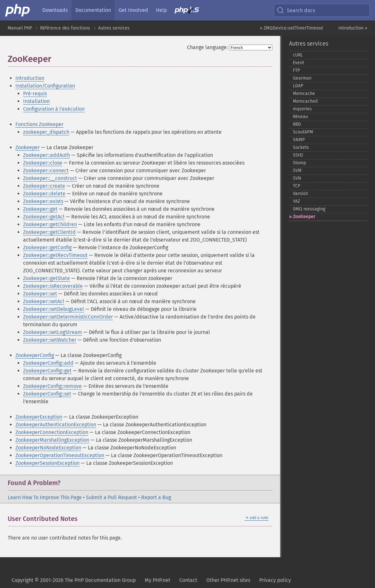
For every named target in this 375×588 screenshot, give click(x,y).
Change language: (207, 47)
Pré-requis (35, 94)
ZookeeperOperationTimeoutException (60, 455)
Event (298, 63)
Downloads (55, 10)
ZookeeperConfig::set (47, 394)
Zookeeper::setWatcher (50, 340)
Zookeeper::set (40, 294)
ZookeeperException (39, 417)
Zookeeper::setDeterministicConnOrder (68, 317)
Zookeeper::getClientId (49, 232)
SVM (297, 170)
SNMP (299, 140)
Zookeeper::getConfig (47, 247)
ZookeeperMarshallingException (52, 440)
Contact (188, 580)
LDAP (298, 86)
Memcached (305, 101)
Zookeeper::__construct (50, 178)
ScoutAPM (303, 132)
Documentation (93, 10)
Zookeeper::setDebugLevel (54, 309)
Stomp (299, 163)
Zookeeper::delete (44, 194)
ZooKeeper (304, 217)
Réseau (300, 117)
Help (161, 10)
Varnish (300, 194)
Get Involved (133, 10)
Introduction (30, 78)
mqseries (302, 109)
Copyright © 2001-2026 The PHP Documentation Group (74, 580)
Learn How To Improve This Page (45, 497)
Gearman (302, 78)
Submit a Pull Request (111, 497)
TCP (297, 186)
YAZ (296, 201)
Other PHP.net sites (228, 580)
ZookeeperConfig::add (48, 363)
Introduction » (353, 28)
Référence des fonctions (65, 28)
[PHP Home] (18, 10)
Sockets (301, 147)
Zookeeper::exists (43, 201)
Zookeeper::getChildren (50, 224)
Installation (36, 101)
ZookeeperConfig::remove (52, 386)
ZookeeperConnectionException (52, 432)
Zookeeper (28, 147)
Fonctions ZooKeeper (39, 124)
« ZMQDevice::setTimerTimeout (291, 28)
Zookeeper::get (40, 209)
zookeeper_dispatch (46, 132)
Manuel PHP (20, 28)
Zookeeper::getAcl (44, 217)
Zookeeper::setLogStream (53, 332)
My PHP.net (158, 580)
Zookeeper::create (44, 186)
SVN (297, 178)
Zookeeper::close (43, 163)
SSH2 (298, 155)
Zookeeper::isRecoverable (53, 286)
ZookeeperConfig (35, 355)
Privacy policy (275, 580)
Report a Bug (156, 497)
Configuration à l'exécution (54, 109)
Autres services (114, 28)
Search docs (296, 10)
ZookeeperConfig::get (47, 371)
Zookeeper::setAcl (44, 301)
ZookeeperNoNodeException (48, 448)
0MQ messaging (309, 209)
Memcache (304, 94)
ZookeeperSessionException (47, 463)
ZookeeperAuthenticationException (56, 425)
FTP (296, 70)
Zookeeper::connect (46, 170)
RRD (297, 124)
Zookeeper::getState (47, 278)
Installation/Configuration (45, 86)
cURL (298, 55)
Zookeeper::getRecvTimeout (55, 255)
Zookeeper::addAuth (47, 155)
